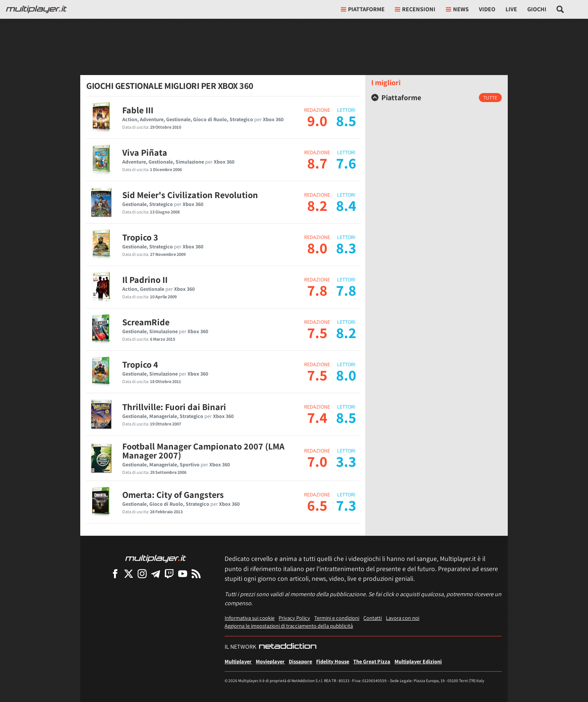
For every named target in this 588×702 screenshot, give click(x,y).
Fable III (138, 110)
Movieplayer (270, 661)
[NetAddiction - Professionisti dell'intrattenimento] (288, 647)
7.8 (317, 290)
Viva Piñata (145, 152)
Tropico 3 (140, 237)
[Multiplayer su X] (129, 573)
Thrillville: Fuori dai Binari (174, 407)
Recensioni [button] (415, 9)
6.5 (317, 505)
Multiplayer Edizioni (418, 661)
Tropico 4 (140, 364)
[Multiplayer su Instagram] (142, 573)
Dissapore (300, 661)
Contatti (373, 618)
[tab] (436, 98)
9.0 (317, 120)
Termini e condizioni (337, 618)
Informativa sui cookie (250, 618)
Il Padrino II (145, 280)
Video (487, 9)
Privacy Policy (294, 618)
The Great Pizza (372, 661)
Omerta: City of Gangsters (173, 495)
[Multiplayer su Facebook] (115, 573)
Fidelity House (333, 661)
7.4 (317, 417)
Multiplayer (238, 661)
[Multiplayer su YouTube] (183, 573)
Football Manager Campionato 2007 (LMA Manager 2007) (203, 451)
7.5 (317, 332)
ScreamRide (146, 322)
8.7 (317, 163)
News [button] (457, 9)
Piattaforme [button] (363, 9)
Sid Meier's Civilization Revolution (190, 195)
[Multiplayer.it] (36, 9)
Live (511, 9)
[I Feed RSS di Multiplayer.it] (196, 573)
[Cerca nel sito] (560, 9)
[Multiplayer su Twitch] (169, 573)
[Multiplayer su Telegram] (156, 573)
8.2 (317, 205)
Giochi (537, 9)
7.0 (317, 461)
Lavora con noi (403, 618)
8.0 (317, 248)
